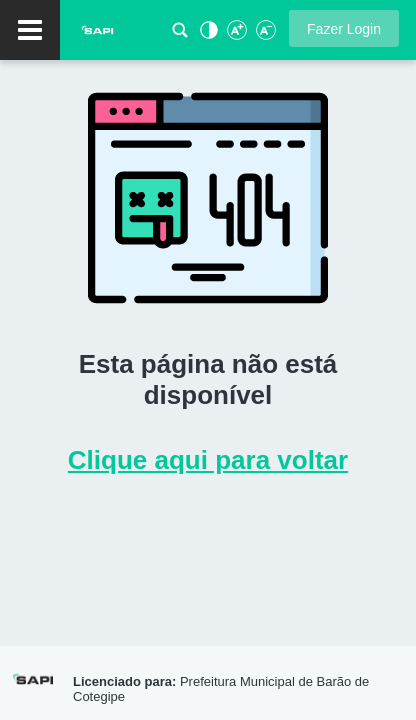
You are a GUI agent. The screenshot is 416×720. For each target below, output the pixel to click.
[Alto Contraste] (207, 35)
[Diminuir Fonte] (264, 35)
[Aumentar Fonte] (236, 35)
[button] (344, 28)
